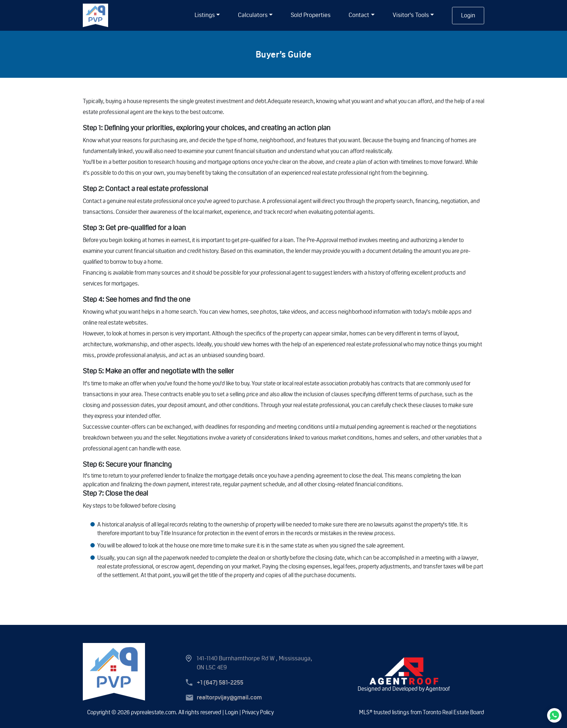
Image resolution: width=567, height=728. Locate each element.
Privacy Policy (258, 712)
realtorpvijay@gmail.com (229, 697)
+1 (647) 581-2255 (220, 683)
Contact (359, 15)
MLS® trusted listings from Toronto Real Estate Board (422, 712)
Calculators (253, 15)
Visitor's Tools (411, 15)
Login (468, 15)
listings (205, 15)
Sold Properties (311, 15)
